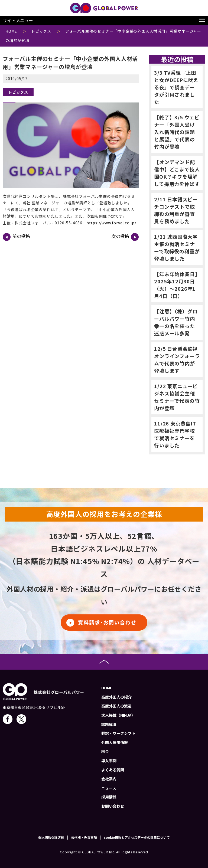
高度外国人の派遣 (116, 706)
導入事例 (109, 761)
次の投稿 (125, 237)
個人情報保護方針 (51, 837)
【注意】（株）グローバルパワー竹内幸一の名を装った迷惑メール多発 (176, 322)
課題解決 (109, 724)
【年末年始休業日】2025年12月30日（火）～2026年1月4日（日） (176, 285)
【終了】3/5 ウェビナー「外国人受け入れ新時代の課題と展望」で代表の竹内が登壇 (177, 132)
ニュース (109, 788)
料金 (105, 751)
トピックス (18, 92)
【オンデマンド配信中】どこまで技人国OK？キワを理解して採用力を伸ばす (177, 173)
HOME (107, 688)
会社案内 (109, 779)
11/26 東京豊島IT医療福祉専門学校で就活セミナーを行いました (175, 434)
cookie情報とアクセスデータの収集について (137, 837)
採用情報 (109, 797)
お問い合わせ (113, 806)
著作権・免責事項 (84, 837)
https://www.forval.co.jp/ (111, 223)
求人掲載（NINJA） (118, 715)
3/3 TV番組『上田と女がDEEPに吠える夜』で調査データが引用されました (176, 87)
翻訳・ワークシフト (118, 733)
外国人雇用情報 (115, 742)
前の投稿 (16, 237)
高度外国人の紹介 (116, 697)
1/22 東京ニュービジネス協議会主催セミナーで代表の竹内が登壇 (177, 397)
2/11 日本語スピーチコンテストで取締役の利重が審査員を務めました (176, 210)
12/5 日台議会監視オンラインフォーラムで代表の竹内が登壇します (177, 360)
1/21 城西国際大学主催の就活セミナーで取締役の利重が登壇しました (177, 248)
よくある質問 (113, 770)
